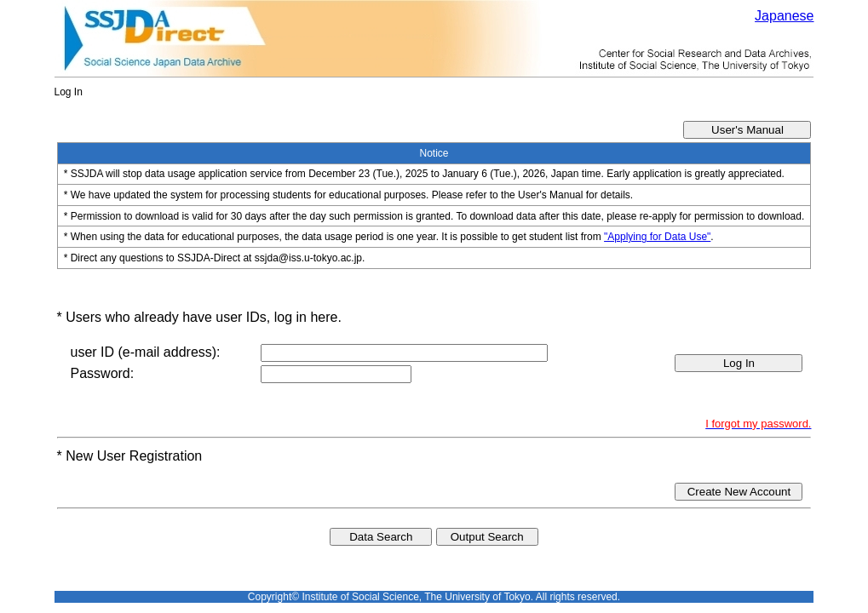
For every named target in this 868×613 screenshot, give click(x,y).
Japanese (784, 16)
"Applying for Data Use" (657, 237)
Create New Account (739, 492)
